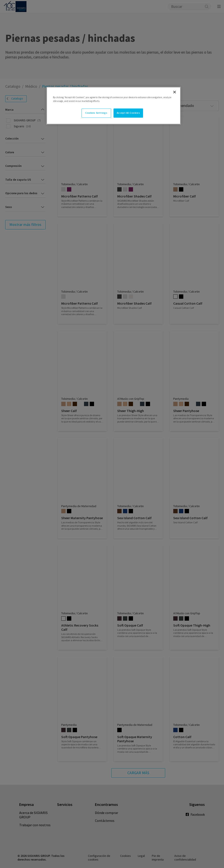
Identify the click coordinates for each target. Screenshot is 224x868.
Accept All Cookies (128, 113)
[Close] (175, 92)
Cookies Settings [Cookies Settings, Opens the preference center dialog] (96, 113)
